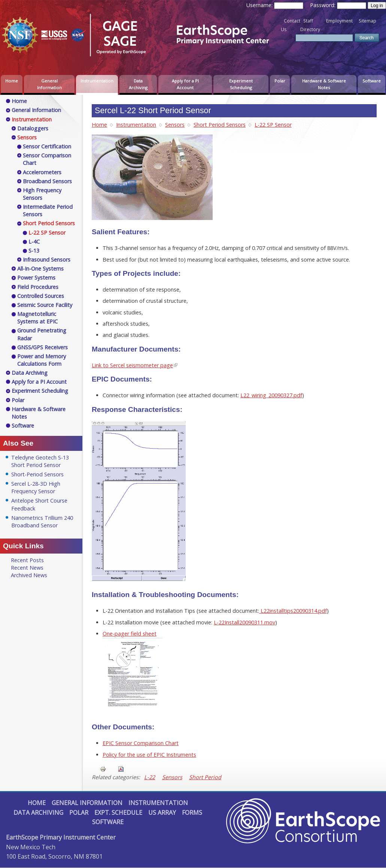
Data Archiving (138, 84)
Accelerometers (42, 172)
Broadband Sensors (47, 181)
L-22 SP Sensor (273, 125)
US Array (162, 813)
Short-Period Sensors (37, 474)
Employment (339, 21)
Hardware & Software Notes (324, 84)
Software (372, 81)
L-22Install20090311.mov (244, 622)
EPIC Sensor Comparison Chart (141, 743)
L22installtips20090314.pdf (293, 611)
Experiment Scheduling (241, 84)
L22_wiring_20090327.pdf (271, 395)
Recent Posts (27, 560)
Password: (323, 5)
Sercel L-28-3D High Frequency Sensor (36, 487)
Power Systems (36, 278)
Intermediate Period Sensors (48, 210)
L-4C (34, 242)
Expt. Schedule (118, 813)
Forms (192, 813)
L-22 (150, 777)
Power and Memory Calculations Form (42, 360)
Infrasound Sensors (47, 260)
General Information (49, 84)
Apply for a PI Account (185, 84)
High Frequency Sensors (42, 194)
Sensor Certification (47, 146)
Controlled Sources (41, 296)
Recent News (27, 568)
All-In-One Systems (40, 269)
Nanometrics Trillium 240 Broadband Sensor (42, 522)
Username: (260, 5)
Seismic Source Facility (45, 305)
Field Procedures (38, 287)
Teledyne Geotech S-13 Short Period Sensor (40, 461)
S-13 (34, 251)
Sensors (175, 125)
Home (12, 81)
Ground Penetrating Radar (42, 334)
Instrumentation (97, 81)
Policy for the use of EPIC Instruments (149, 755)
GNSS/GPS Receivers (42, 347)
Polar (280, 81)
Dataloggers (33, 128)
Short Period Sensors (220, 125)
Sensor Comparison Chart (47, 159)
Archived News (29, 575)
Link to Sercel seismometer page (132, 365)
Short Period (205, 777)
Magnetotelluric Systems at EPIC (37, 318)
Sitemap (367, 21)
